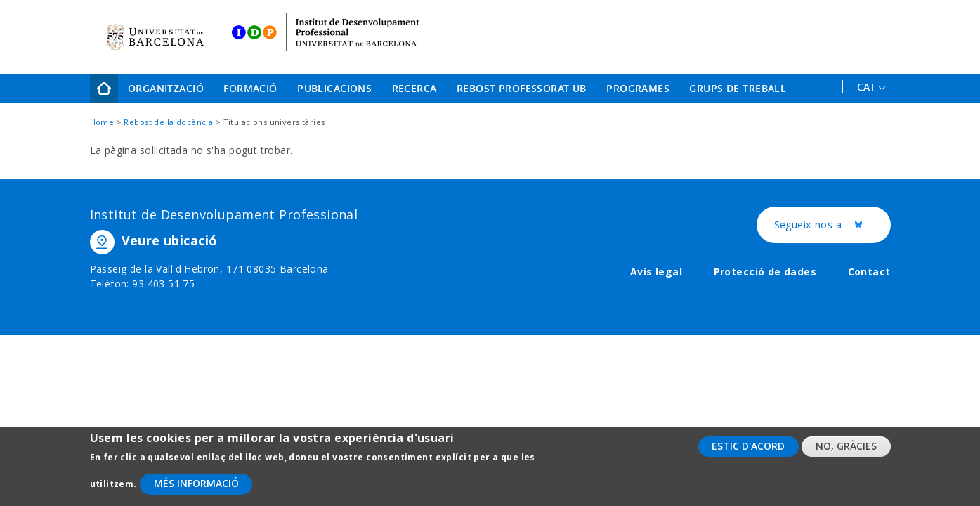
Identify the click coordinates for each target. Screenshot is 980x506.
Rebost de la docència (168, 122)
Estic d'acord (748, 452)
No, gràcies (846, 452)
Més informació (196, 490)
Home (104, 88)
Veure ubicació (170, 240)
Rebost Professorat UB (522, 88)
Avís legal (656, 272)
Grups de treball (738, 88)
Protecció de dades (765, 272)
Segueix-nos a (832, 226)
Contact (869, 272)
